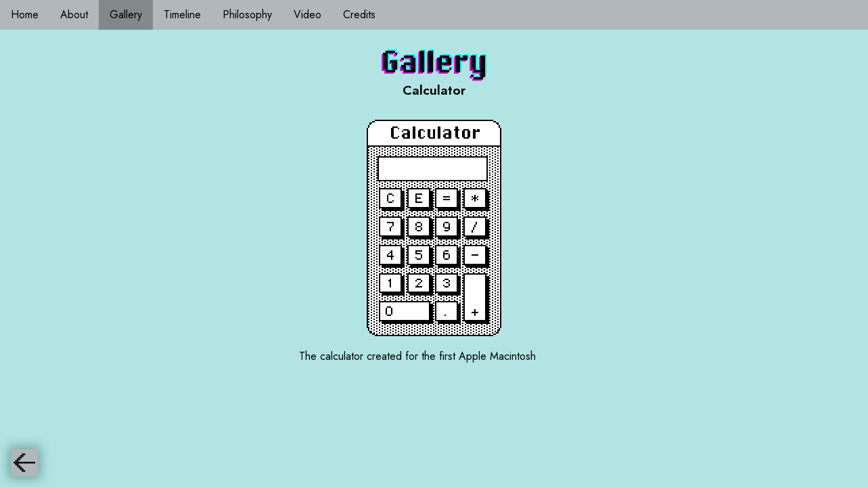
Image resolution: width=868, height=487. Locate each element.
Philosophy (247, 15)
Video (307, 15)
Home (25, 15)
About (74, 15)
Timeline (182, 15)
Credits (359, 15)
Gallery (126, 15)
